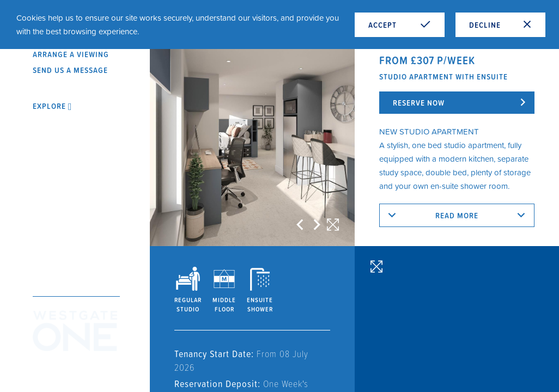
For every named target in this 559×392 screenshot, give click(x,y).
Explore (53, 106)
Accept (400, 25)
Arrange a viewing (71, 54)
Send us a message (70, 70)
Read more (457, 215)
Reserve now (419, 103)
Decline (500, 25)
